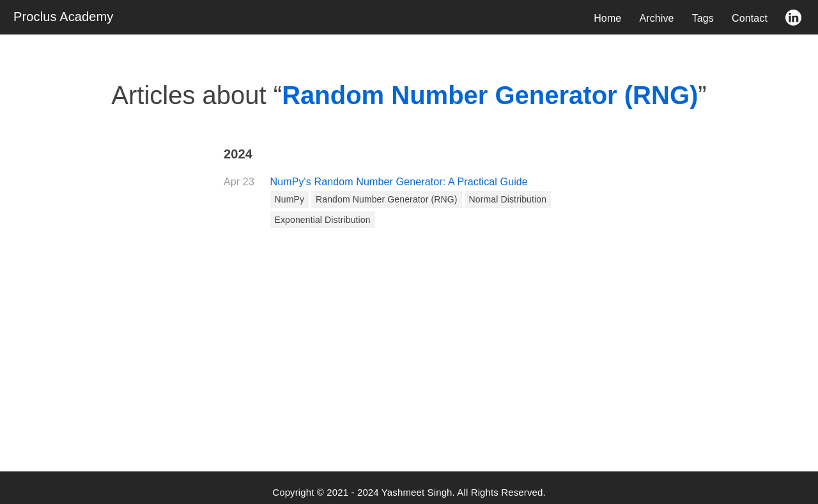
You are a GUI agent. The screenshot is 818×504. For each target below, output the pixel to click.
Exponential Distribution (323, 220)
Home (607, 18)
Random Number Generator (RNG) (387, 199)
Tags (703, 18)
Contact (750, 18)
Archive (656, 18)
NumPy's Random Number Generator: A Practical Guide (399, 182)
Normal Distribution (508, 199)
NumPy (290, 199)
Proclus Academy (63, 17)
